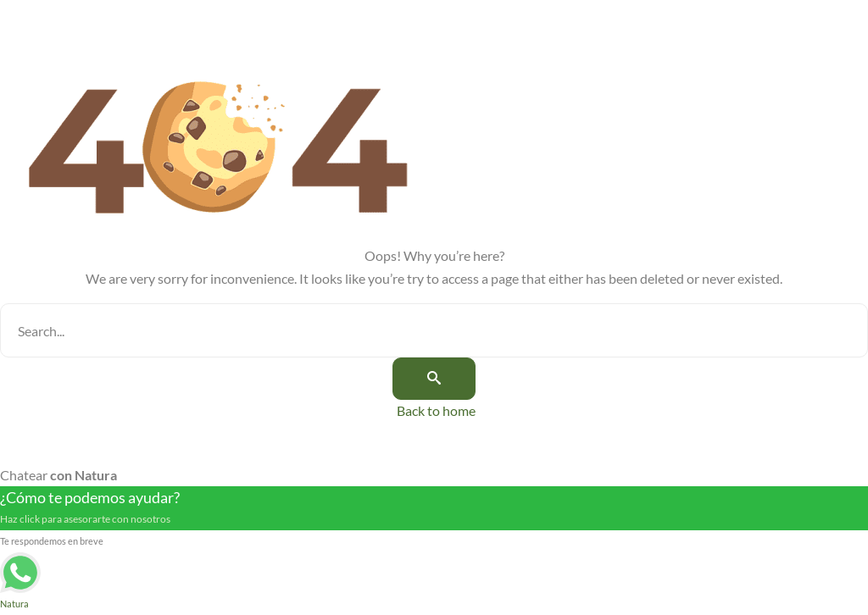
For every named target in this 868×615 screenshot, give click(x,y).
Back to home (436, 410)
